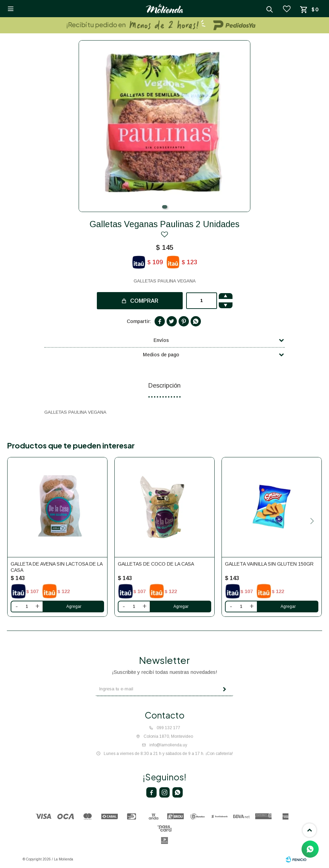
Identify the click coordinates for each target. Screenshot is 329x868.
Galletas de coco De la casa (156, 564)
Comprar (144, 301)
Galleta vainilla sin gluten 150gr (269, 564)
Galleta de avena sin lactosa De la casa (56, 567)
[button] (165, 207)
